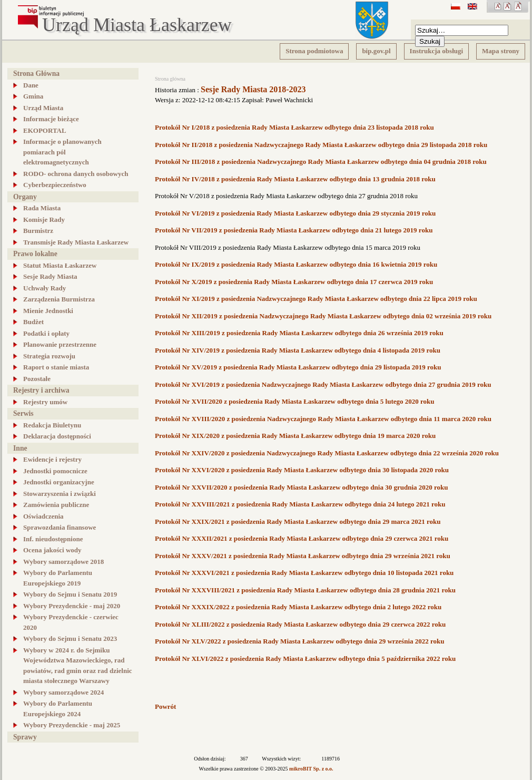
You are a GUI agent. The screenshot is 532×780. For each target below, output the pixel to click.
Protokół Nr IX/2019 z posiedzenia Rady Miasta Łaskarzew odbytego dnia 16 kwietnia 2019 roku (296, 264)
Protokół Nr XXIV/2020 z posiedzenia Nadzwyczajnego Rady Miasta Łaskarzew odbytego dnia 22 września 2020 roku (327, 453)
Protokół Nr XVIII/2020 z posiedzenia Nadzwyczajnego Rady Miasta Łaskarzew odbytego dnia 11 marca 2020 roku (323, 419)
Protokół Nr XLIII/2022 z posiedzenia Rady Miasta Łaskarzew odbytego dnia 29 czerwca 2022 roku (300, 624)
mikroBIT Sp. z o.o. (311, 769)
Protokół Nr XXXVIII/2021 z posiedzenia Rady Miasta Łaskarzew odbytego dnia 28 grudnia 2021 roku (305, 590)
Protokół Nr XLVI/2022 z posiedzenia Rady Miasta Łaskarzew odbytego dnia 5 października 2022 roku (305, 659)
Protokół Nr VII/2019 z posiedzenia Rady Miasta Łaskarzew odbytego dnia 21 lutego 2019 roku (294, 230)
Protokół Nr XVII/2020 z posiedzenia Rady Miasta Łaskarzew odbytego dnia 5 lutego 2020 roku (295, 401)
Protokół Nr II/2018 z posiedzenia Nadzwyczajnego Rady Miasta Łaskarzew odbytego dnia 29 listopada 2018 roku (321, 145)
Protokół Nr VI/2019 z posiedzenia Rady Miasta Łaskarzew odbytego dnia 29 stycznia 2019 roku (295, 213)
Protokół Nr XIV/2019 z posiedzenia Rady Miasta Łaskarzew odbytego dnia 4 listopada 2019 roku (298, 350)
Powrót (165, 706)
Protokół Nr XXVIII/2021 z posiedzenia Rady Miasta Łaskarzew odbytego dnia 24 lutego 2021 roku (300, 504)
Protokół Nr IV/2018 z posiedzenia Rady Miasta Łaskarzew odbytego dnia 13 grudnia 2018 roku (295, 179)
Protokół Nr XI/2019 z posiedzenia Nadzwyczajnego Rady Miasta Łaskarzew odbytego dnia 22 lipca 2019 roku (316, 299)
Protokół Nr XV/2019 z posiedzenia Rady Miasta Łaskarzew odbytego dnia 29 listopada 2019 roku (298, 367)
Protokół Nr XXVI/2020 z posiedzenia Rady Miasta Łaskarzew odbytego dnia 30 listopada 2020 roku (302, 470)
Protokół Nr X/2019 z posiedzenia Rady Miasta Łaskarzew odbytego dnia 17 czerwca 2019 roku (294, 282)
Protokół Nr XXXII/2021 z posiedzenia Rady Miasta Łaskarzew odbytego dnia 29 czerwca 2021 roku (302, 538)
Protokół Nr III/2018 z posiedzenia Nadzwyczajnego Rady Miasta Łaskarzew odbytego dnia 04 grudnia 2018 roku (321, 162)
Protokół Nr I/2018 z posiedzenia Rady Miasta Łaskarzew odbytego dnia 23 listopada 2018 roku (294, 127)
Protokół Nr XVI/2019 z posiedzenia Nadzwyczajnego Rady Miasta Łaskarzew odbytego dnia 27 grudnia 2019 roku (323, 384)
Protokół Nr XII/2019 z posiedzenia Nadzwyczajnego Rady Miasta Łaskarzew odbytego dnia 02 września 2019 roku (323, 316)
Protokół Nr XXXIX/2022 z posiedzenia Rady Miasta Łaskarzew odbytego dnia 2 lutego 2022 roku (298, 607)
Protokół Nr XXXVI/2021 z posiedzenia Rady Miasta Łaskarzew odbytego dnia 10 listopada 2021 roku (304, 573)
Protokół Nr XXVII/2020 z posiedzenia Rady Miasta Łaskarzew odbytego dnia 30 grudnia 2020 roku (302, 487)
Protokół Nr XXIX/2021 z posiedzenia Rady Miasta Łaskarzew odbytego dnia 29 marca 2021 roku (298, 521)
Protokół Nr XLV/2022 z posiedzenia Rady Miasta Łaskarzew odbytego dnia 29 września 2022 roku (300, 641)
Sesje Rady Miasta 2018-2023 (253, 89)
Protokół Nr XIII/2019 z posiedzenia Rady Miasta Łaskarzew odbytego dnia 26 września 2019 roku (299, 333)
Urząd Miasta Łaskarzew (137, 25)
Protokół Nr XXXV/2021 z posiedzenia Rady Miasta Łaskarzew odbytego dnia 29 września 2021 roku (303, 556)
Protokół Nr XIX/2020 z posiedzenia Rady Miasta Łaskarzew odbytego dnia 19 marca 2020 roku (295, 436)
